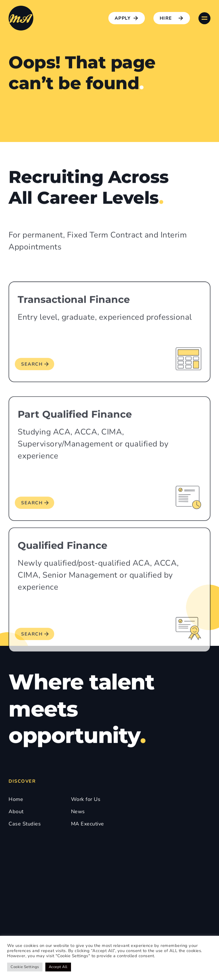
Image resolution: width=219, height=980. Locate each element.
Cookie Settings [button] (25, 967)
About (16, 811)
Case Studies (25, 824)
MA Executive (88, 824)
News (78, 811)
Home (16, 799)
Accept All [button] (58, 967)
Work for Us (86, 799)
